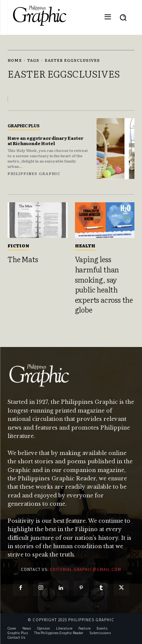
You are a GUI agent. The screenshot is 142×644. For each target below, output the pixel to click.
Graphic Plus (23, 125)
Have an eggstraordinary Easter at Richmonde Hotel (46, 141)
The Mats (23, 259)
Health (85, 245)
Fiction (18, 245)
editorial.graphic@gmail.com (86, 569)
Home (15, 60)
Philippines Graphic (34, 173)
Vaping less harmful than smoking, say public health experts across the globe (104, 284)
